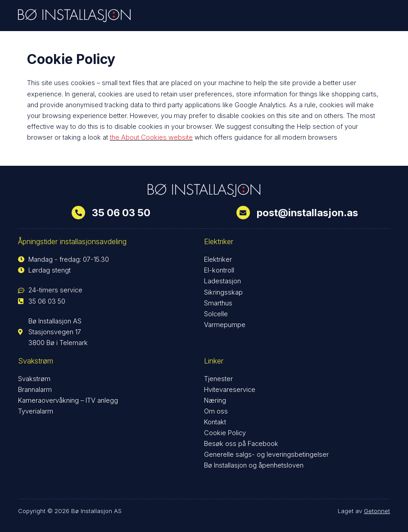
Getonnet (377, 511)
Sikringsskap (223, 292)
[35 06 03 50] (78, 213)
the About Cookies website (151, 137)
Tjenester (218, 379)
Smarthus (218, 303)
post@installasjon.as (307, 213)
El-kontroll (219, 270)
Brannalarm (35, 390)
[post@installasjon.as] (243, 213)
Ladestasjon (222, 281)
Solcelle (216, 314)
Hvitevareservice (230, 390)
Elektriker (218, 259)
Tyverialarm (36, 411)
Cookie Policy (225, 433)
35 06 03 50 (121, 213)
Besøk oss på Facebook (241, 444)
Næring (215, 400)
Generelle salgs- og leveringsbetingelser (266, 455)
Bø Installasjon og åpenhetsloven (254, 465)
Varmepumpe (225, 325)
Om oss (216, 411)
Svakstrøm (34, 379)
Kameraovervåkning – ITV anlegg (68, 400)
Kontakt (215, 422)
